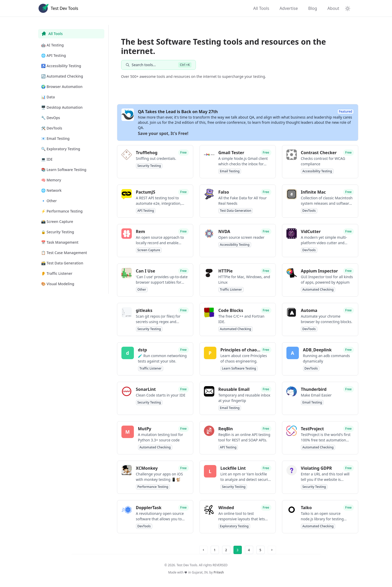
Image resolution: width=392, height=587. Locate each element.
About (333, 8)
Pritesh (219, 572)
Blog (313, 8)
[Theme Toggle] (348, 8)
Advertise (289, 8)
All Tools (261, 8)
